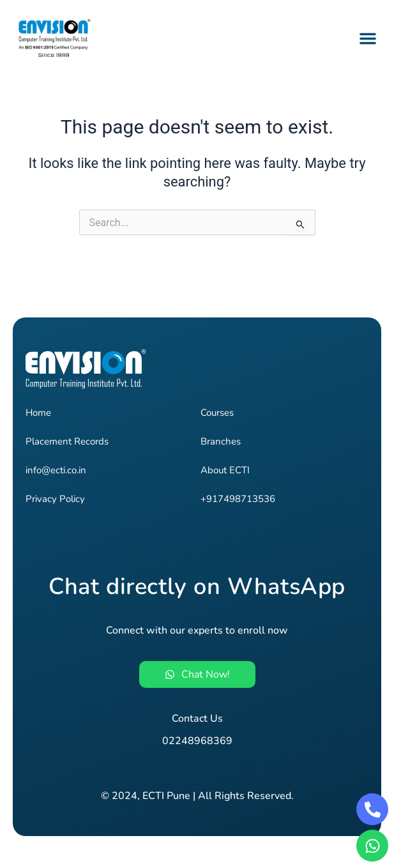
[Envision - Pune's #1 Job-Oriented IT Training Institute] (64, 38)
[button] (368, 38)
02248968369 (197, 741)
